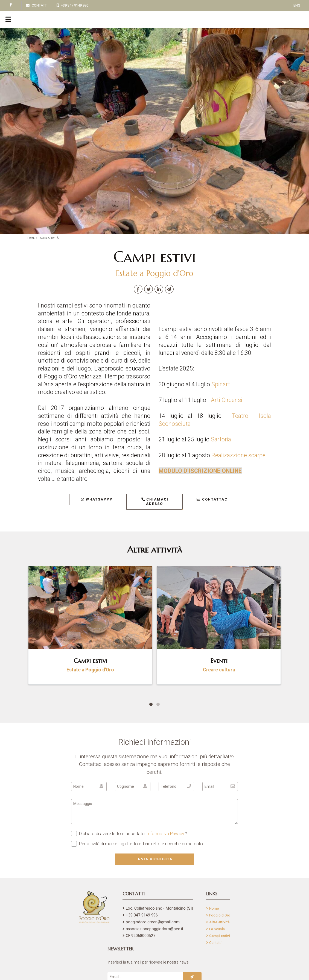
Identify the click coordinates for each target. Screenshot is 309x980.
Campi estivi (220, 936)
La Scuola (217, 929)
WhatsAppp (97, 499)
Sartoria (221, 439)
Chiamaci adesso (155, 502)
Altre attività (219, 922)
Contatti (215, 943)
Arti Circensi (227, 400)
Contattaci (213, 499)
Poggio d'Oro (220, 915)
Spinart (221, 384)
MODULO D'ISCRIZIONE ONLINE (200, 471)
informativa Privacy (166, 834)
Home (214, 908)
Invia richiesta (154, 859)
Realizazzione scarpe (238, 455)
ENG (297, 5)
